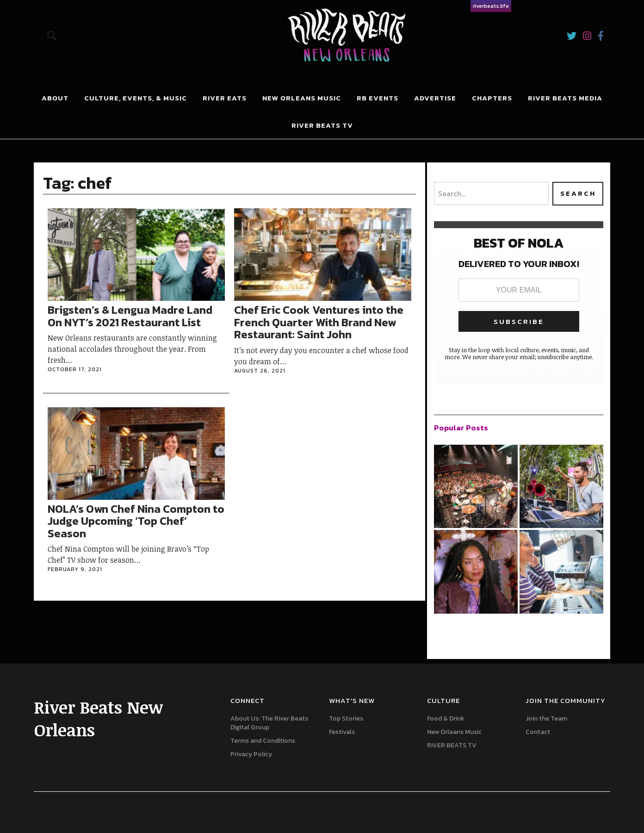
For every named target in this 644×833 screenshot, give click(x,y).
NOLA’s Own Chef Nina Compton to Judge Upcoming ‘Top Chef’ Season (136, 521)
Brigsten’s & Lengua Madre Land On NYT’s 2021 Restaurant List (130, 316)
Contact (538, 732)
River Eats (225, 98)
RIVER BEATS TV (452, 745)
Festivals (342, 732)
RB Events (378, 98)
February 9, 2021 (75, 569)
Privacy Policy (251, 754)
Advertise (435, 98)
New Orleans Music (302, 98)
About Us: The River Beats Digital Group (269, 723)
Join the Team (546, 718)
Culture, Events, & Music (136, 98)
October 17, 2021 (75, 369)
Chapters (492, 98)
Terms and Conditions (263, 741)
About (55, 98)
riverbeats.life (491, 6)
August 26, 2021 (260, 371)
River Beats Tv (322, 125)
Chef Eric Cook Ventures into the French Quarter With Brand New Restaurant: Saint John (319, 322)
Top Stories (346, 718)
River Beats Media (565, 98)
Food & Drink (446, 718)
